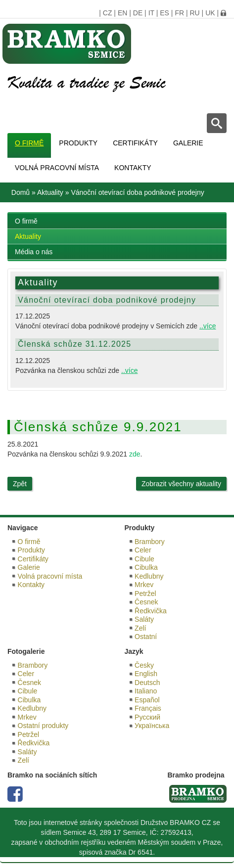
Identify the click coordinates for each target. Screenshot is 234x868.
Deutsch (147, 683)
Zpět (20, 484)
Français (148, 708)
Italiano (146, 691)
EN (122, 13)
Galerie (188, 143)
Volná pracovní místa (57, 168)
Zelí (140, 628)
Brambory (150, 542)
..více (208, 326)
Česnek (146, 602)
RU (194, 13)
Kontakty (133, 168)
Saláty (144, 619)
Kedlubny (149, 576)
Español (147, 700)
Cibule (144, 559)
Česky (144, 665)
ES (164, 13)
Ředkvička (151, 611)
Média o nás (34, 252)
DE (138, 13)
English (146, 674)
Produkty (78, 143)
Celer (143, 550)
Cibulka (146, 567)
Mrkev (144, 585)
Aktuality (50, 192)
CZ (108, 13)
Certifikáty (135, 143)
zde (135, 454)
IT (151, 13)
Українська (152, 726)
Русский (147, 717)
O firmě (29, 143)
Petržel (145, 594)
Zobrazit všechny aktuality (181, 484)
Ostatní (146, 637)
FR (179, 13)
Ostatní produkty (43, 726)
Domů (21, 192)
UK (210, 13)
